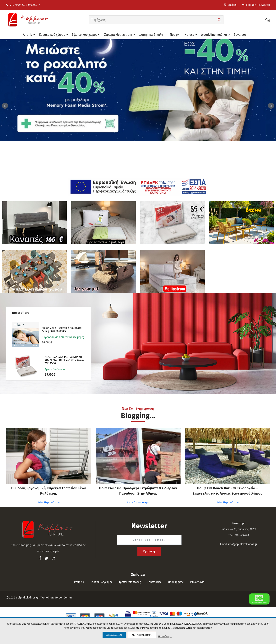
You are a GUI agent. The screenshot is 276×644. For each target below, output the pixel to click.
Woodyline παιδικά (216, 35)
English (230, 5)
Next (271, 106)
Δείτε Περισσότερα (48, 503)
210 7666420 (15, 5)
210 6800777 (33, 5)
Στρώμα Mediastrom (120, 35)
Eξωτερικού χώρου (87, 35)
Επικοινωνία (197, 582)
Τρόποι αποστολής (130, 582)
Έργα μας (240, 35)
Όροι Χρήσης (176, 582)
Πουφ (176, 35)
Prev (5, 106)
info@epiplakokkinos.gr (243, 544)
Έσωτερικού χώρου (54, 35)
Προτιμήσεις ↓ (165, 636)
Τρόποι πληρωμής (102, 582)
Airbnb (29, 35)
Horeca (191, 35)
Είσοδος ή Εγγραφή (256, 5)
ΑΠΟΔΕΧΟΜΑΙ (114, 635)
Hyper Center (64, 598)
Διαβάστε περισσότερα (200, 628)
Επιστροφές (154, 582)
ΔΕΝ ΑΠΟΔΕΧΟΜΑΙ (142, 635)
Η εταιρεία (78, 582)
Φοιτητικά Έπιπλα (151, 35)
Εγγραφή (149, 551)
